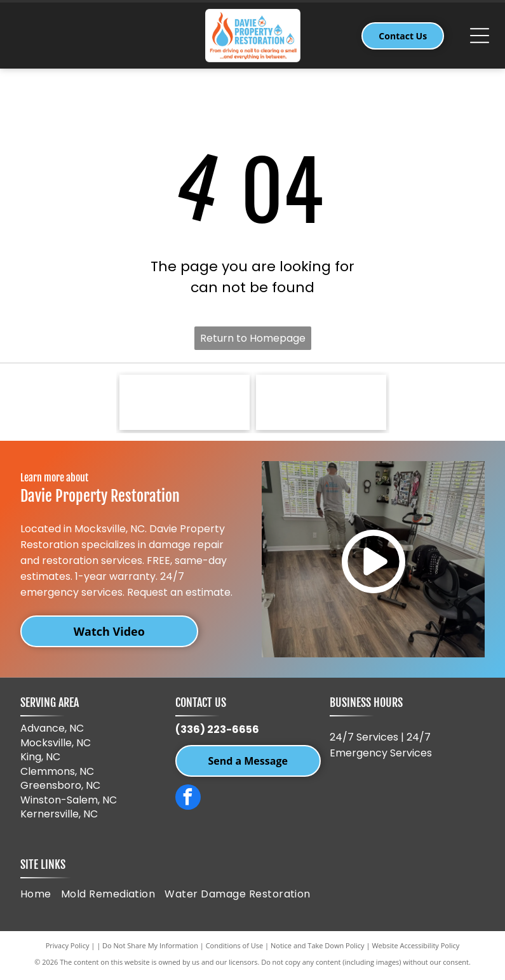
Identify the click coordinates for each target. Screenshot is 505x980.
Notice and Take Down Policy (318, 948)
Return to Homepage (253, 338)
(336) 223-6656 (217, 732)
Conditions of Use (235, 948)
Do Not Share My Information (150, 948)
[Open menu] (480, 36)
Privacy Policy (68, 948)
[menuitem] (41, 896)
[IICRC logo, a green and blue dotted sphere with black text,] (321, 403)
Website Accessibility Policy (415, 948)
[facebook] (188, 801)
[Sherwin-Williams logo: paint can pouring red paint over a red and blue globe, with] (185, 403)
